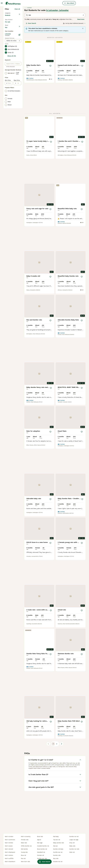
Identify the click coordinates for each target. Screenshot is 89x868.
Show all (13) (12, 129)
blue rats (40, 837)
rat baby (56, 837)
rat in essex (9, 846)
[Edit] (19, 108)
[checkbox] (6, 68)
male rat (72, 852)
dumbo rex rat (74, 837)
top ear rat (57, 840)
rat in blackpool (10, 852)
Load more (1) (16, 100)
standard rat (41, 852)
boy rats (56, 858)
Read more (81, 50)
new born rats (25, 862)
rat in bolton (9, 855)
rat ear (55, 846)
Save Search (31, 54)
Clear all (17, 39)
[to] (19, 156)
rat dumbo (24, 849)
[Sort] (74, 54)
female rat (41, 855)
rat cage (40, 843)
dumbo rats (57, 855)
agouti (39, 840)
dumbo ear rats (42, 858)
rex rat (23, 858)
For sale (9, 55)
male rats (24, 843)
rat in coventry (26, 837)
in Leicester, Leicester (57, 41)
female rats (25, 840)
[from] (10, 156)
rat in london (9, 837)
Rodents (8, 47)
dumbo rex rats (74, 849)
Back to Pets (9, 43)
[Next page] (62, 699)
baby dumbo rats (59, 843)
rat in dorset (9, 849)
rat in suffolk (9, 858)
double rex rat (58, 862)
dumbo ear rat (58, 852)
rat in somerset (10, 840)
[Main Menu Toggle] (2, 3)
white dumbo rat (26, 846)
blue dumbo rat (42, 849)
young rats (24, 852)
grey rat (72, 843)
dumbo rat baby (58, 849)
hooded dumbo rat (43, 846)
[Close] (83, 59)
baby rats (72, 846)
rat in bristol (9, 843)
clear (18, 60)
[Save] (50, 96)
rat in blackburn (10, 862)
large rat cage (74, 840)
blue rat (23, 855)
